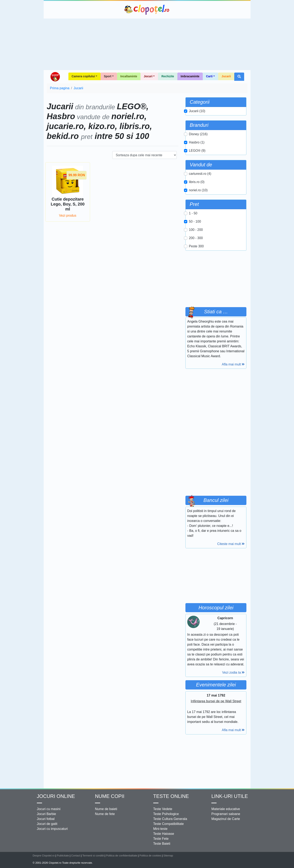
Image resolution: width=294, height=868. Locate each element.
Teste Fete (161, 839)
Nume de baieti (106, 809)
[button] (239, 77)
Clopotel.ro (147, 10)
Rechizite (168, 76)
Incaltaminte (129, 76)
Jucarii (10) (197, 111)
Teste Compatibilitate (169, 824)
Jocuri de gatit (47, 824)
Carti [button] (209, 76)
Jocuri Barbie (46, 814)
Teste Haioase (164, 834)
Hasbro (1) (197, 142)
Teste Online (171, 796)
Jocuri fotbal (46, 819)
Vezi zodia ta (233, 672)
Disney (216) (198, 134)
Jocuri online (56, 796)
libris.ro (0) (197, 182)
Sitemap (168, 856)
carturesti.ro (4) (200, 174)
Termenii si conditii (93, 856)
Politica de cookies (150, 856)
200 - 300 (196, 238)
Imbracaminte (190, 76)
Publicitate (63, 856)
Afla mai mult (233, 364)
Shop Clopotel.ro (55, 77)
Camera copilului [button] (83, 76)
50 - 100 (195, 221)
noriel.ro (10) (198, 190)
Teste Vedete (163, 809)
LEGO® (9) (197, 151)
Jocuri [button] (148, 76)
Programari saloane (226, 814)
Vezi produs (68, 216)
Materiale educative (226, 809)
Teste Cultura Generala (170, 819)
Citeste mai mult (231, 544)
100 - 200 (196, 230)
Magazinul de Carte (226, 819)
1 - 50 (193, 213)
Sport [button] (108, 76)
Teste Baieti (162, 844)
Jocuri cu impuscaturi (52, 829)
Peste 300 (196, 246)
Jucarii (226, 76)
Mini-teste (160, 829)
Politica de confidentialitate (122, 856)
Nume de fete (105, 814)
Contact (76, 856)
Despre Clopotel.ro (44, 856)
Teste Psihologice (166, 814)
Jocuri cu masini (49, 809)
